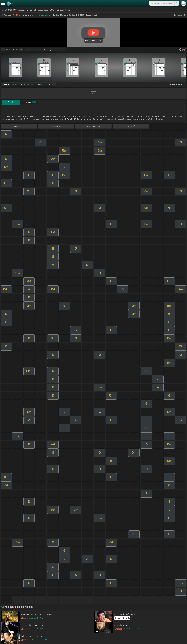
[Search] (177, 3)
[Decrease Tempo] (3, 50)
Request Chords (122, 618)
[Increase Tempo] (21, 50)
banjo (40, 84)
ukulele (23, 84)
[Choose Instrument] (54, 84)
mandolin (32, 84)
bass (48, 84)
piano (15, 84)
